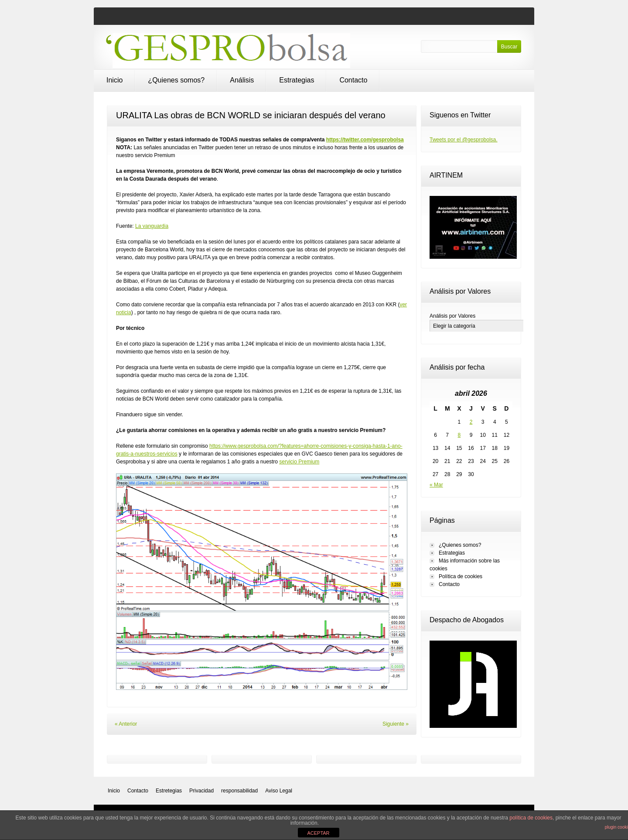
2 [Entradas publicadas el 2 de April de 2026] (471, 422)
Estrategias (297, 80)
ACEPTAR (318, 833)
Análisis (242, 80)
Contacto (353, 80)
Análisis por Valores (452, 316)
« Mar (436, 485)
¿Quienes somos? (176, 80)
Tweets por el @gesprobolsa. (464, 140)
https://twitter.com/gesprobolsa (365, 140)
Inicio (114, 80)
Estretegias (169, 791)
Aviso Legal (279, 791)
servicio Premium (299, 462)
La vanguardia (152, 226)
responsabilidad (239, 791)
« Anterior (126, 724)
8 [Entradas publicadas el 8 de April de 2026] (459, 435)
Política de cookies (461, 576)
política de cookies (531, 818)
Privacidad (201, 791)
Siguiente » (396, 724)
